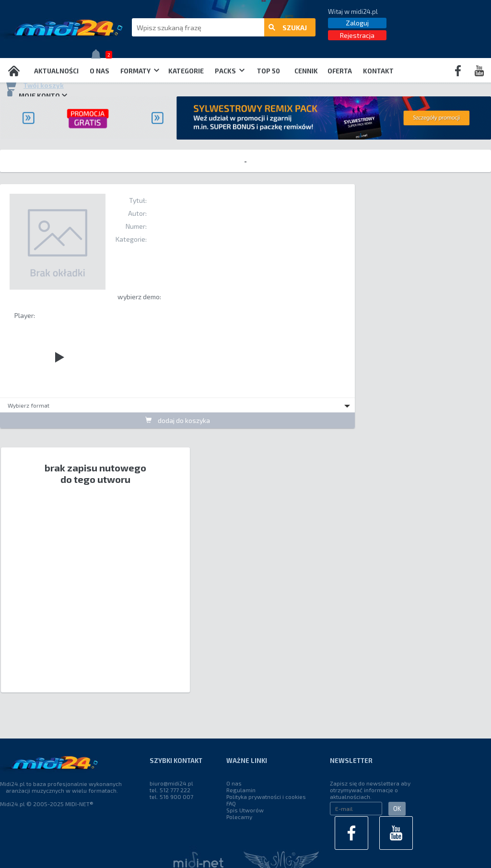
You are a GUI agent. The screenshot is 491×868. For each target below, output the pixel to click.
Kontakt (378, 71)
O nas (99, 71)
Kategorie (186, 71)
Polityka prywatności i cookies (266, 797)
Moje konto (36, 95)
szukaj (288, 28)
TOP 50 (269, 71)
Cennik (306, 71)
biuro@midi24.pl (171, 783)
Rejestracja (357, 35)
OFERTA (340, 71)
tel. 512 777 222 (170, 790)
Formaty (140, 71)
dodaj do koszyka (178, 420)
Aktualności (56, 71)
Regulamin (241, 790)
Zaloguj (357, 23)
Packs (230, 71)
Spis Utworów (245, 810)
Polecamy (239, 817)
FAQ (231, 803)
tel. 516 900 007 (171, 797)
